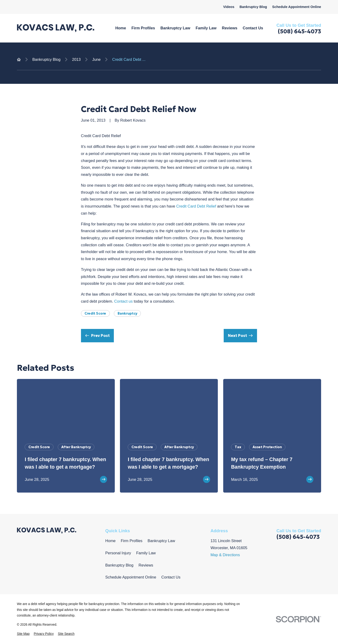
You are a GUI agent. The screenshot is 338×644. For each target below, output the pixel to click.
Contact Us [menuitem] (253, 28)
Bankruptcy (127, 313)
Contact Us (171, 577)
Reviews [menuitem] (230, 28)
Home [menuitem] (121, 28)
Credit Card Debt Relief (196, 206)
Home (111, 541)
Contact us (124, 301)
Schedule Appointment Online (297, 7)
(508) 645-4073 (300, 31)
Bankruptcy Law (161, 541)
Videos (229, 7)
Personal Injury (118, 553)
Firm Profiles (131, 541)
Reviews (146, 565)
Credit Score (95, 313)
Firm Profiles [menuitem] (143, 28)
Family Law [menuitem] (206, 28)
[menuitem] (23, 634)
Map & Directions (225, 555)
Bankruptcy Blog (253, 7)
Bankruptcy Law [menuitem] (175, 28)
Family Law (146, 553)
